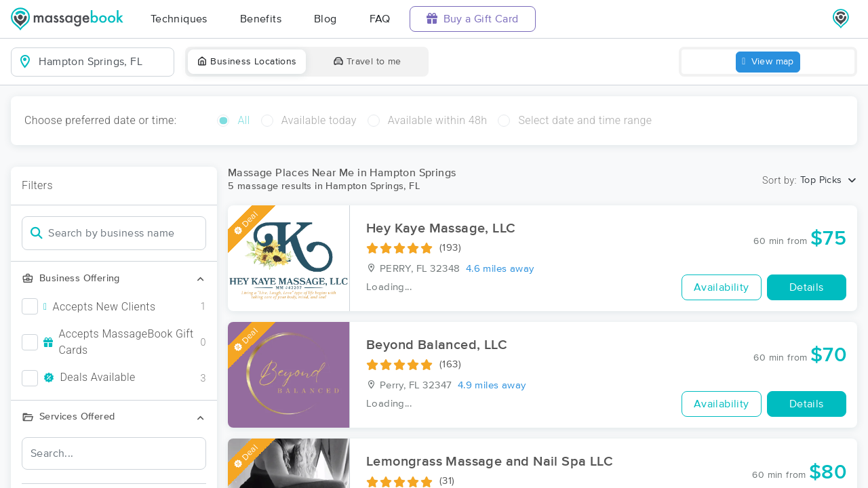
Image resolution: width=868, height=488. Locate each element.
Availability (722, 287)
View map (768, 62)
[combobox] (103, 62)
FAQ (380, 19)
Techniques (179, 19)
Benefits (261, 19)
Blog (325, 19)
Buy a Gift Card (473, 19)
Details (807, 287)
